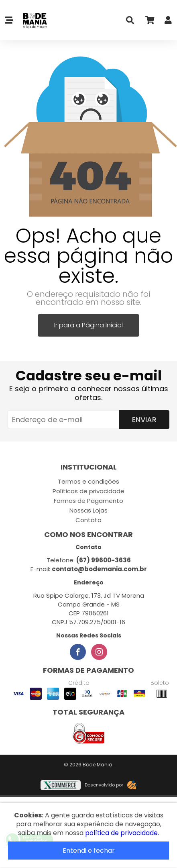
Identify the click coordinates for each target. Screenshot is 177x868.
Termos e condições (88, 481)
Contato (88, 520)
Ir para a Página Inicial (88, 325)
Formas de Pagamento (88, 501)
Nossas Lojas (88, 510)
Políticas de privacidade (88, 491)
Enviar (144, 420)
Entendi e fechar (89, 851)
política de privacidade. (122, 833)
